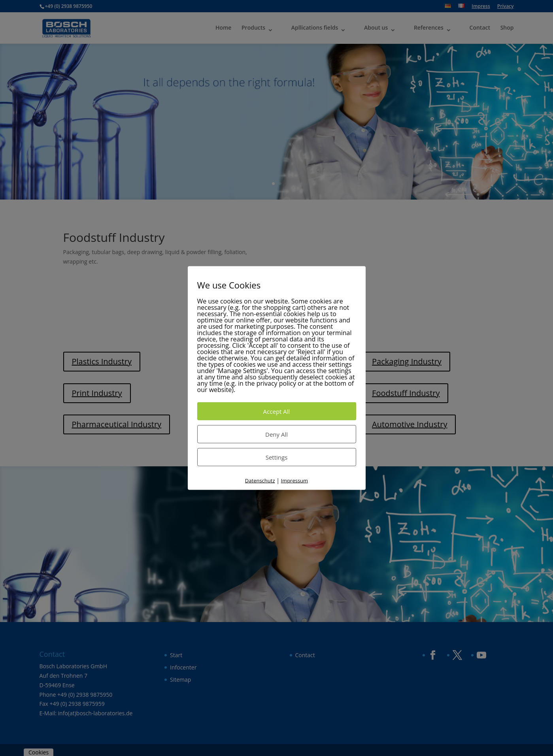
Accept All (277, 411)
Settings (277, 457)
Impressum (295, 480)
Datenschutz (260, 480)
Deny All (276, 434)
